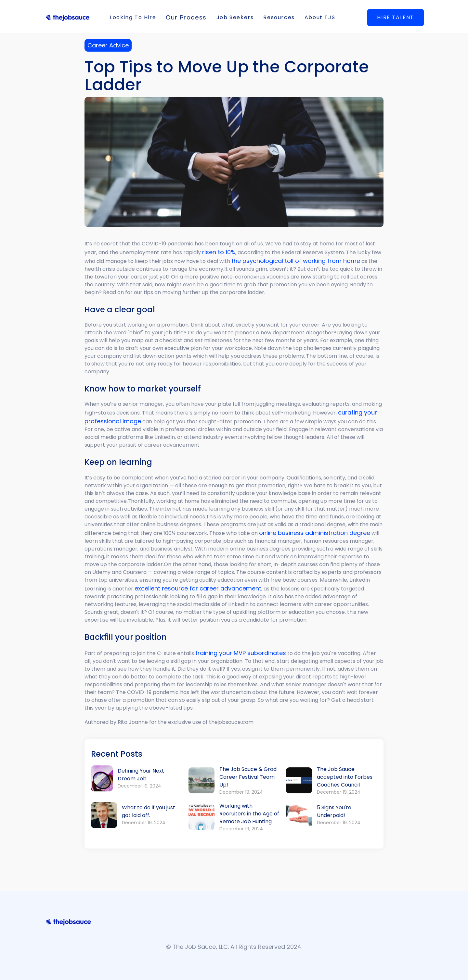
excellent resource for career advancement (198, 588)
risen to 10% (219, 252)
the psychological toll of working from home (296, 261)
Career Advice (108, 45)
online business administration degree (315, 533)
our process (186, 17)
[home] (67, 18)
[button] (133, 18)
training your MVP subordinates (241, 653)
